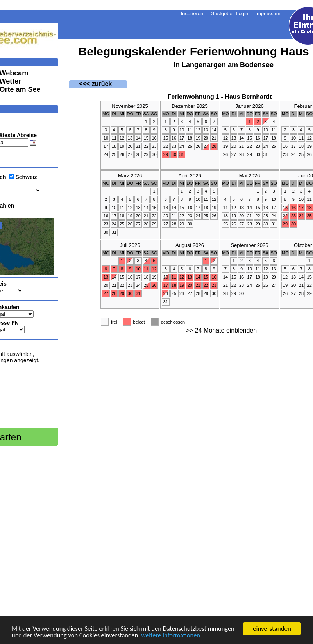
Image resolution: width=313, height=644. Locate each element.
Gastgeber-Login (229, 13)
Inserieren (192, 13)
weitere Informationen (42, 636)
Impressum (268, 13)
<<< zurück (90, 84)
